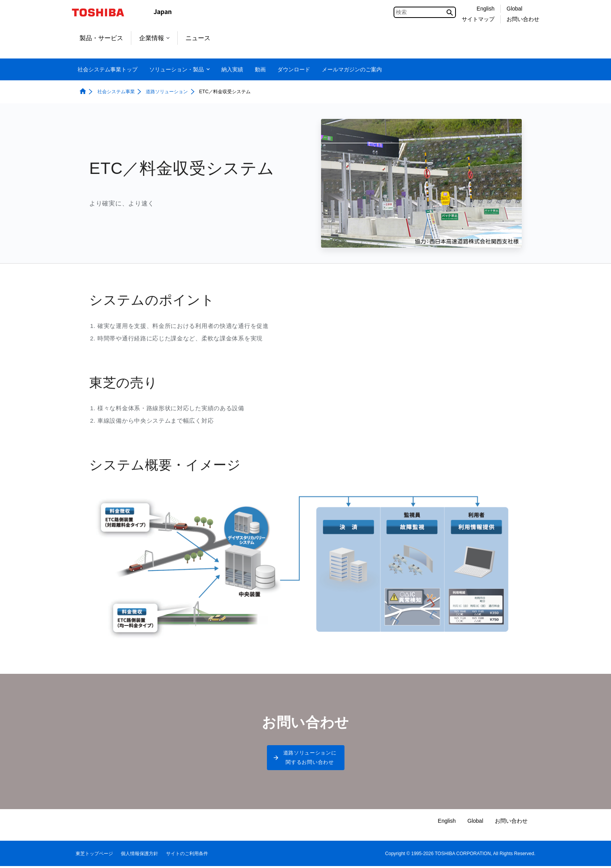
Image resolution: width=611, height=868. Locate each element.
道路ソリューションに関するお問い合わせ (310, 759)
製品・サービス (101, 38)
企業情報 (154, 38)
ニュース (198, 38)
